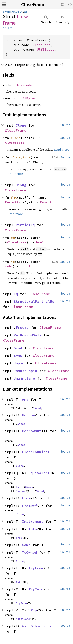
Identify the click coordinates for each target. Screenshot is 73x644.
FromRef (29, 506)
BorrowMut (32, 431)
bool (40, 242)
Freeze (22, 328)
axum (7, 12)
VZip (33, 610)
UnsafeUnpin (25, 371)
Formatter (14, 202)
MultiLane (23, 619)
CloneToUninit (36, 452)
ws (26, 12)
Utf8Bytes (46, 49)
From (26, 498)
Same (26, 545)
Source (8, 28)
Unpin (19, 363)
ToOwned (29, 552)
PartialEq (25, 225)
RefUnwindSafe (28, 335)
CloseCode (42, 45)
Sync (18, 356)
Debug (21, 185)
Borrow (28, 415)
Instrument (33, 521)
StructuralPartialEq (34, 301)
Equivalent (39, 473)
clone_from (21, 157)
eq (13, 238)
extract (17, 12)
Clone (21, 125)
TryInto (36, 589)
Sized (37, 408)
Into (33, 529)
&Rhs (9, 266)
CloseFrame (33, 5)
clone (16, 138)
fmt (14, 197)
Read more (61, 150)
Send (18, 348)
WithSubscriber (37, 626)
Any (25, 399)
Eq (16, 294)
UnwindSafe (24, 378)
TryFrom (36, 568)
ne (13, 262)
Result (46, 202)
